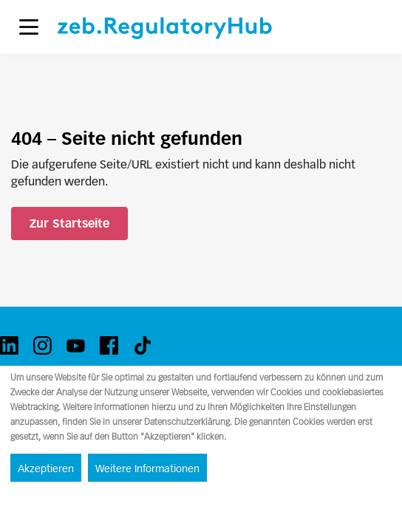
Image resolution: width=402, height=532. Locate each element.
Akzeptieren (46, 468)
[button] (29, 27)
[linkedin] (9, 345)
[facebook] (109, 345)
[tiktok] (142, 345)
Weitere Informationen (147, 468)
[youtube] (76, 345)
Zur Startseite (69, 224)
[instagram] (42, 345)
